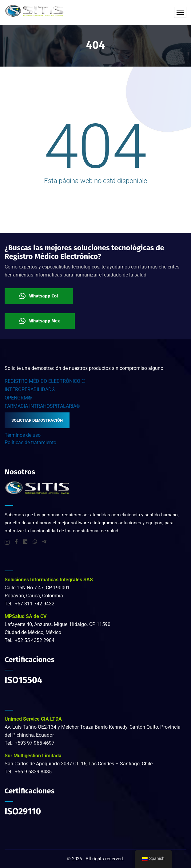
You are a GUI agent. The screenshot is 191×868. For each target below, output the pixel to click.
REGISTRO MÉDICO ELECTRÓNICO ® (45, 381)
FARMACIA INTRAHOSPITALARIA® (42, 406)
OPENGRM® (18, 398)
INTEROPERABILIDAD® (30, 389)
